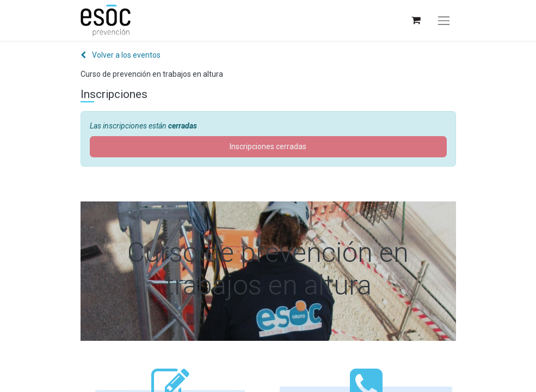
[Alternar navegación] (443, 21)
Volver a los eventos (121, 55)
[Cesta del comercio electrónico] (415, 20)
